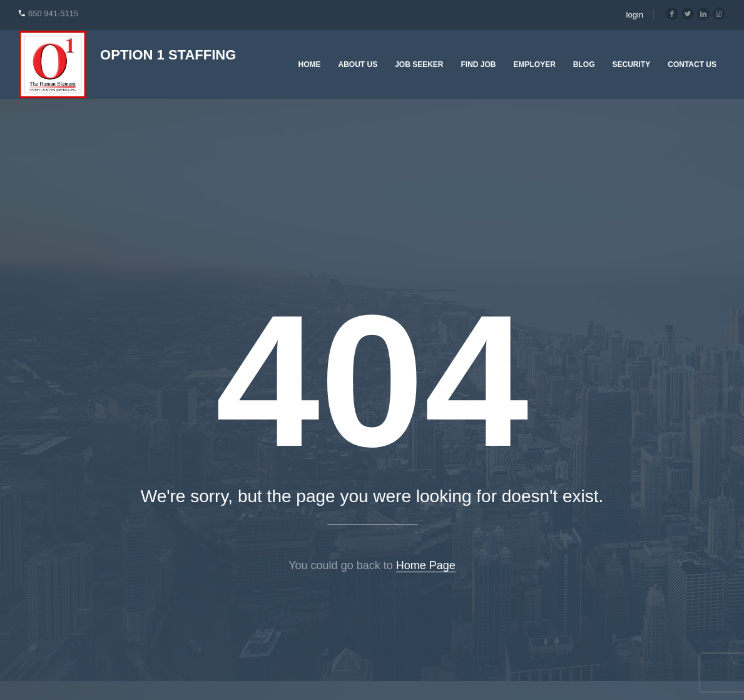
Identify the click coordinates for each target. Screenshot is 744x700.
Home (309, 64)
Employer (535, 64)
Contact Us (692, 64)
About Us (358, 64)
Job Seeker (419, 64)
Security (632, 64)
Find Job (479, 64)
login (635, 15)
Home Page (426, 565)
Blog (584, 64)
